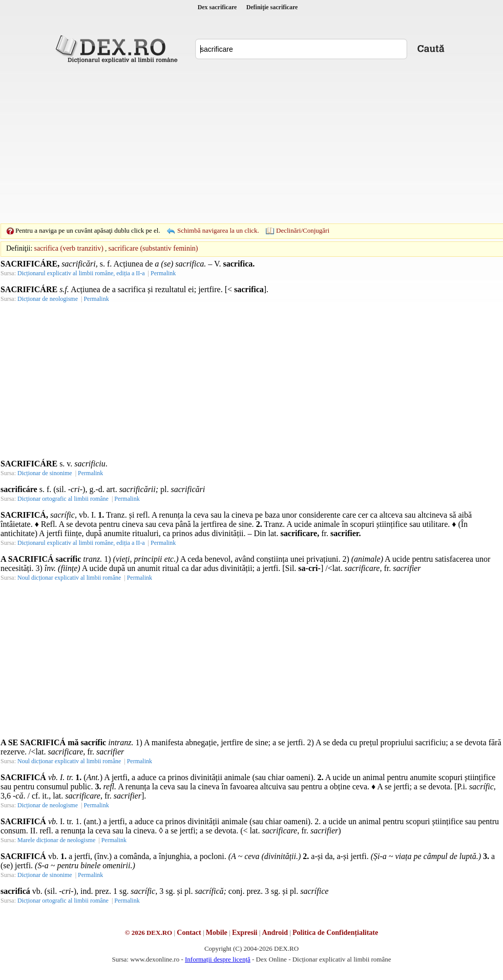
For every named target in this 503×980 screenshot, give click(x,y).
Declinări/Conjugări (303, 230)
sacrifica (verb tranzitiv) (69, 248)
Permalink (163, 273)
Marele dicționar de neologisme (56, 840)
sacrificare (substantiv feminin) (153, 248)
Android (275, 933)
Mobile (217, 933)
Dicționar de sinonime (45, 473)
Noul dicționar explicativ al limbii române (69, 578)
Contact (189, 933)
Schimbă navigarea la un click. (218, 230)
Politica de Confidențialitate (335, 933)
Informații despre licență (218, 959)
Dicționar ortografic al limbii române (63, 499)
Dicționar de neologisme (48, 299)
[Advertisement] (236, 144)
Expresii (245, 933)
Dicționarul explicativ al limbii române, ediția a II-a (81, 273)
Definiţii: (19, 248)
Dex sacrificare (217, 7)
